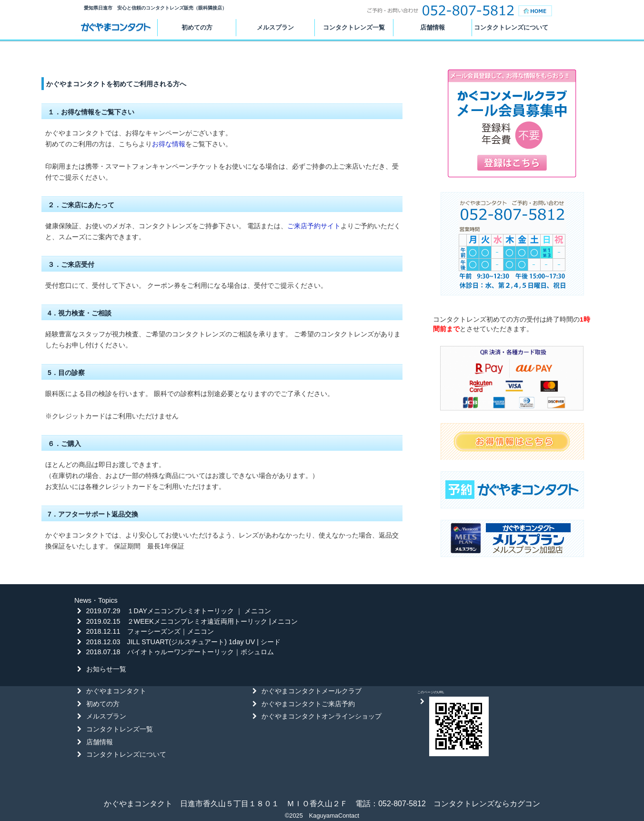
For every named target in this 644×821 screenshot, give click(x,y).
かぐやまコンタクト (116, 28)
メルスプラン (275, 27)
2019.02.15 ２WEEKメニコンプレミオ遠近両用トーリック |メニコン (192, 621)
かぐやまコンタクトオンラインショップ (322, 716)
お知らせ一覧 (106, 669)
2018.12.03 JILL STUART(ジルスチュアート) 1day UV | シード (184, 642)
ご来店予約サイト (314, 226)
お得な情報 (169, 144)
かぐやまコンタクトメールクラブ (312, 691)
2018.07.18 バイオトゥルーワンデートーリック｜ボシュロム (180, 652)
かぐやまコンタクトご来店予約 (308, 704)
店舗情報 (433, 27)
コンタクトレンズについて (511, 27)
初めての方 (197, 27)
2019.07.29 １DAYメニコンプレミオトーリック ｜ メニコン (179, 611)
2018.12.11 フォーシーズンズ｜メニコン (150, 631)
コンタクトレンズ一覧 (354, 27)
